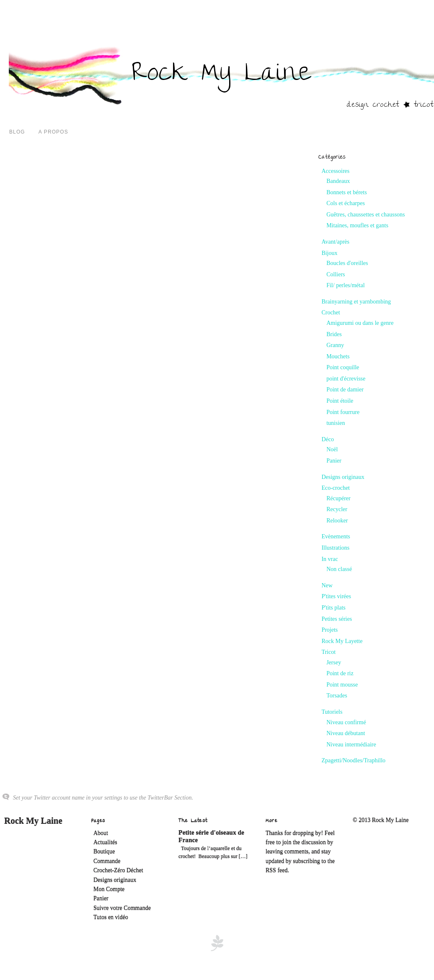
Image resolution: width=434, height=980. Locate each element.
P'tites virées (336, 596)
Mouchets (338, 356)
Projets (329, 630)
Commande (107, 861)
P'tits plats (333, 608)
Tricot (328, 652)
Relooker (337, 521)
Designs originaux (343, 477)
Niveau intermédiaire (351, 745)
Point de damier (345, 390)
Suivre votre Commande (122, 908)
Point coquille (343, 367)
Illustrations (335, 548)
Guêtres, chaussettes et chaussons (366, 215)
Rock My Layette (342, 641)
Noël (332, 449)
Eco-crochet (336, 488)
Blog (17, 132)
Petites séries (337, 619)
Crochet (331, 313)
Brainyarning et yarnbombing (356, 302)
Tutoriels (332, 712)
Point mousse (342, 685)
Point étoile (340, 401)
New (327, 585)
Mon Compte (109, 889)
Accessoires (335, 171)
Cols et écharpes (346, 203)
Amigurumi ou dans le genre (360, 323)
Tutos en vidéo (111, 917)
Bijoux (329, 253)
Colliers (336, 274)
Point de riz (340, 673)
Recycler (337, 509)
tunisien (336, 423)
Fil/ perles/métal (345, 285)
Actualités (105, 842)
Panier (334, 461)
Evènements (336, 536)
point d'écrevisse (346, 379)
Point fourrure (343, 412)
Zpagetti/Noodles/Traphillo (353, 760)
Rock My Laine (33, 821)
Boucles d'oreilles (347, 263)
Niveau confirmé (346, 722)
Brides (334, 334)
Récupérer (338, 498)
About (101, 833)
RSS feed (277, 871)
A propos (53, 132)
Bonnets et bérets (346, 192)
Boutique (104, 852)
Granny (335, 345)
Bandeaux (338, 181)
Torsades (337, 696)
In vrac (329, 559)
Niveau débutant (346, 733)
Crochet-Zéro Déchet (118, 871)
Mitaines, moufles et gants (357, 225)
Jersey (334, 662)
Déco (328, 439)
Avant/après (335, 242)
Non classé (339, 569)
